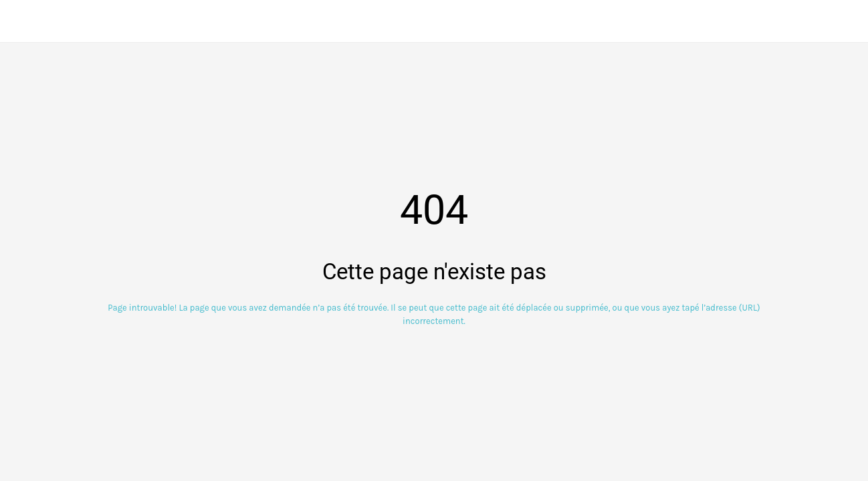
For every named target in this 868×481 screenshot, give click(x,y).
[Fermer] (21, 21)
